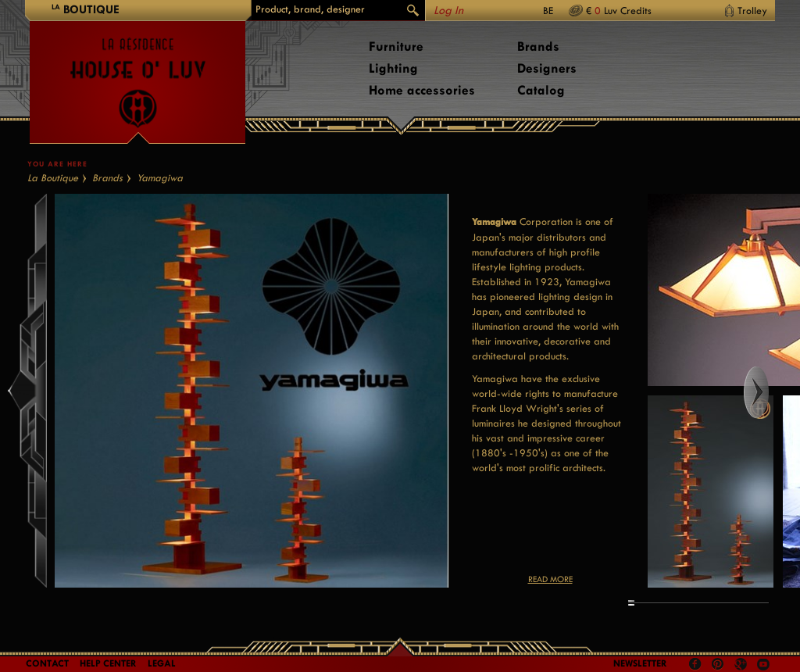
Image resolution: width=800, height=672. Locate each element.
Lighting (393, 68)
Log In (448, 11)
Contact (47, 663)
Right (771, 392)
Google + (743, 665)
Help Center (108, 663)
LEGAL (162, 663)
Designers (547, 68)
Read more (550, 579)
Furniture (396, 46)
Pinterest (718, 664)
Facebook (695, 664)
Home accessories (422, 90)
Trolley (752, 11)
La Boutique (53, 178)
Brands (538, 46)
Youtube (763, 664)
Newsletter (640, 663)
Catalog (541, 90)
